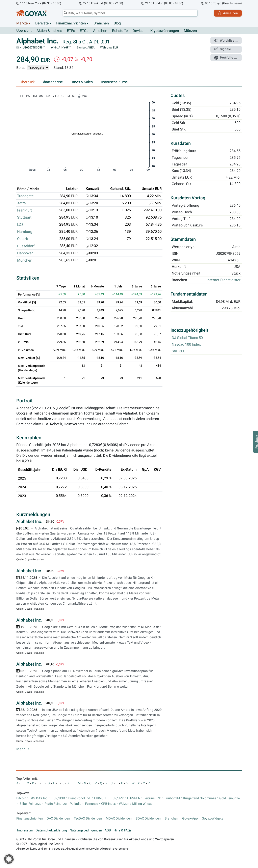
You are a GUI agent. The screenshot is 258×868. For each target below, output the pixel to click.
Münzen (190, 31)
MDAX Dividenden (119, 819)
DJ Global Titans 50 (187, 338)
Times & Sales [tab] (81, 82)
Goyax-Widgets (212, 819)
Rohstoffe (120, 31)
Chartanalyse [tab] (52, 82)
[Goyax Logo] (31, 13)
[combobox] (130, 13)
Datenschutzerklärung (51, 831)
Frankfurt (24, 210)
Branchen (101, 23)
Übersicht (24, 31)
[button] (9, 859)
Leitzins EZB (152, 798)
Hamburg (25, 232)
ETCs (84, 31)
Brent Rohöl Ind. (80, 798)
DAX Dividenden (58, 819)
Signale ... (225, 49)
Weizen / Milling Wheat (135, 804)
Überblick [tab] (27, 82)
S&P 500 (178, 351)
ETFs (71, 31)
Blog (117, 23)
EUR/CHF (101, 798)
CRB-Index (108, 804)
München (25, 260)
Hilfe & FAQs (123, 831)
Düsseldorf (26, 246)
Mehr (23, 749)
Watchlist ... (226, 41)
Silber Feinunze (30, 804)
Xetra (21, 203)
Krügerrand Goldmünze (200, 798)
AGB (108, 831)
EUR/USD (58, 798)
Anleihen (100, 31)
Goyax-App (190, 819)
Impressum (25, 831)
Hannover (25, 253)
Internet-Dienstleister (224, 280)
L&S (20, 225)
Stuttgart (24, 217)
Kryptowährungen (165, 31)
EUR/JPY (117, 798)
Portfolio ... (226, 58)
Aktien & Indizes (49, 31)
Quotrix (23, 239)
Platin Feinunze (56, 804)
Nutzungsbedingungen (86, 831)
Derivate (42, 23)
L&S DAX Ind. (39, 798)
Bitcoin (21, 798)
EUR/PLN (134, 798)
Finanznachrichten (71, 23)
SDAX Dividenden (148, 819)
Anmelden (228, 13)
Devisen (139, 31)
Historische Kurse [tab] (114, 82)
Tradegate (25, 196)
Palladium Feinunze (84, 804)
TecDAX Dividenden (88, 819)
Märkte (22, 23)
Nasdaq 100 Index (186, 345)
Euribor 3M (172, 798)
